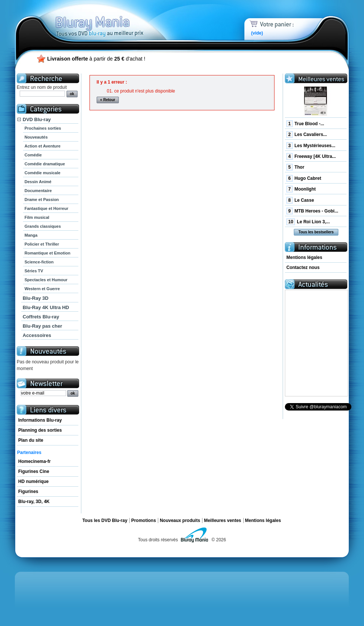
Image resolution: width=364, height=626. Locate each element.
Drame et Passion (42, 200)
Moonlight (301, 189)
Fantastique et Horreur (46, 208)
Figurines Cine (34, 471)
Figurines (28, 492)
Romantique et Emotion (47, 253)
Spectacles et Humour (46, 280)
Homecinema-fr (34, 461)
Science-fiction (39, 262)
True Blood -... (305, 124)
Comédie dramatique (45, 164)
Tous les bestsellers (316, 232)
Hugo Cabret (304, 178)
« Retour (108, 100)
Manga (31, 235)
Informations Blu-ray (40, 420)
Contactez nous (303, 267)
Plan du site (31, 440)
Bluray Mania (113, 19)
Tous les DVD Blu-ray (105, 520)
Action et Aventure (43, 146)
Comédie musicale (43, 173)
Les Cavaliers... (307, 134)
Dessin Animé (38, 182)
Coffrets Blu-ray (41, 317)
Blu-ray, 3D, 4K (34, 502)
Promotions (144, 520)
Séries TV (34, 271)
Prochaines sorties (43, 128)
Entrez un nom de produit (42, 87)
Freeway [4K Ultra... (311, 156)
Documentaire (38, 191)
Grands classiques (43, 226)
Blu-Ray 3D (35, 298)
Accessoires (37, 335)
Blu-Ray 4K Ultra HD (46, 307)
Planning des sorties (40, 430)
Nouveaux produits (180, 520)
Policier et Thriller (42, 244)
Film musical (37, 217)
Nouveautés (36, 137)
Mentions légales (304, 257)
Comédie (33, 155)
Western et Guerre (42, 289)
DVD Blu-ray (37, 119)
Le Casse (300, 200)
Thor (295, 167)
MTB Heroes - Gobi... (312, 211)
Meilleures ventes (222, 520)
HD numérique (33, 481)
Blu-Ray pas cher (42, 326)
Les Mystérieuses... (311, 146)
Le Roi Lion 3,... (308, 222)
